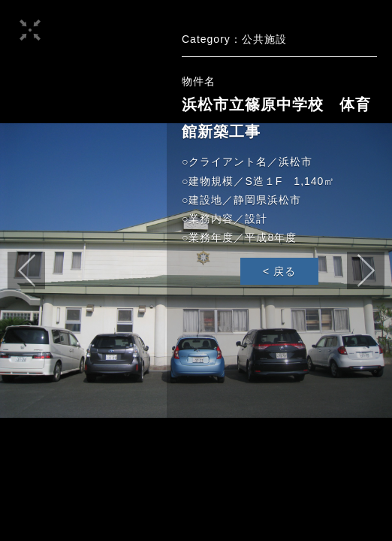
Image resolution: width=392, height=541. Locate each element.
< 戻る (279, 271)
